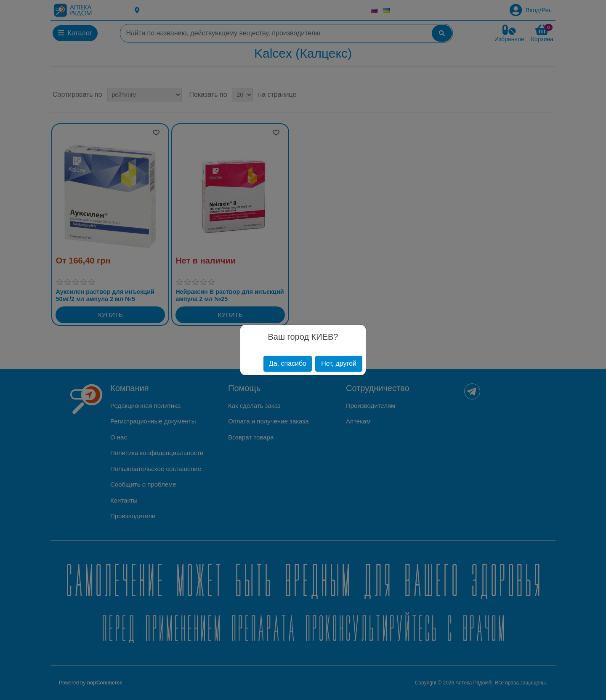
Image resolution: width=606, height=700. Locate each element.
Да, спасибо (288, 363)
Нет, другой (339, 363)
